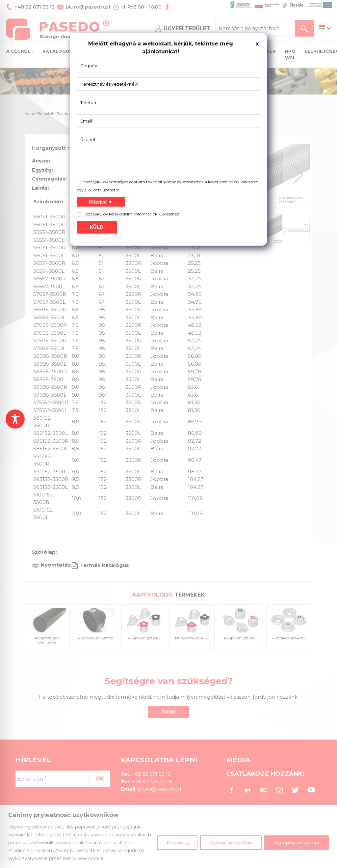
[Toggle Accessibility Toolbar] (15, 419)
